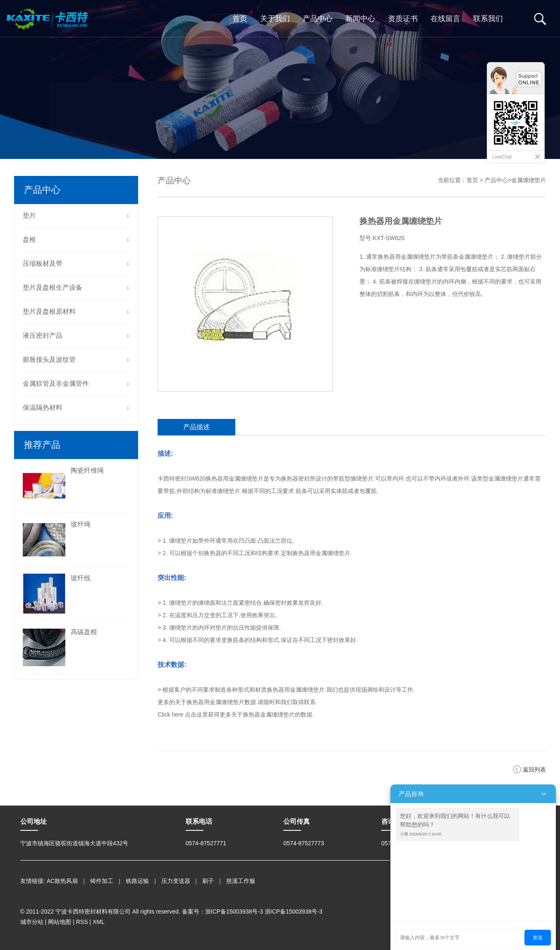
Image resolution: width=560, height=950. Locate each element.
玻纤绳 (81, 524)
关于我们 (275, 19)
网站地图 (60, 922)
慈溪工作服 (241, 881)
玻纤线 (81, 578)
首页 (240, 19)
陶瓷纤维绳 (87, 470)
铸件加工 (102, 881)
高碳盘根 (84, 632)
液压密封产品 (43, 336)
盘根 (29, 239)
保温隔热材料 (43, 408)
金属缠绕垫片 (529, 180)
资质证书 (403, 19)
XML (99, 922)
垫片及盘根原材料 (49, 311)
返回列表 (534, 770)
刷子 (208, 881)
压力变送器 (176, 881)
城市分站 (32, 922)
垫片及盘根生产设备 (53, 287)
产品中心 (318, 19)
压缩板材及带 (43, 263)
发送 (538, 938)
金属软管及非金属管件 (56, 384)
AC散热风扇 (62, 881)
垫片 (29, 215)
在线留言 (445, 19)
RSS (82, 922)
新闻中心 (360, 19)
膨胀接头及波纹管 (49, 360)
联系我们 (488, 19)
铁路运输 (137, 881)
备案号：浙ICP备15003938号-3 (223, 912)
